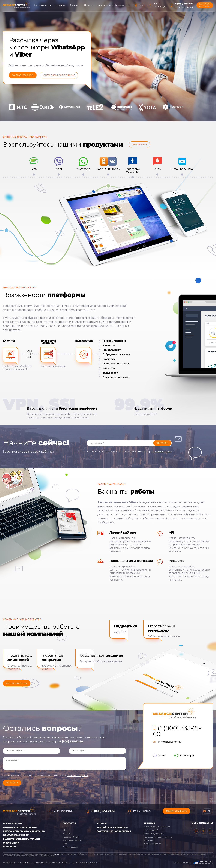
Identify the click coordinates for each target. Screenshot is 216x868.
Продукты (59, 5)
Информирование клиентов (157, 827)
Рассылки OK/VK (71, 837)
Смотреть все (139, 144)
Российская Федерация (112, 827)
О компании (133, 5)
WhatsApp (184, 756)
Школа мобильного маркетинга (24, 831)
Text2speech (149, 840)
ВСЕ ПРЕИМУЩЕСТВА (17, 683)
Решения (74, 5)
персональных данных (161, 452)
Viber (159, 756)
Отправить (162, 443)
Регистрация (176, 7)
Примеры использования (98, 5)
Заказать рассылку (176, 811)
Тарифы (119, 5)
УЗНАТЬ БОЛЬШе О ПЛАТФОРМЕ (59, 75)
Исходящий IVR (151, 830)
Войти (172, 4)
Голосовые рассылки (73, 840)
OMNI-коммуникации (154, 833)
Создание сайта (193, 863)
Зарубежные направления (114, 831)
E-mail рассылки (70, 847)
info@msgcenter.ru (200, 7)
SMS (65, 827)
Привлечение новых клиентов (158, 837)
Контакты (9, 847)
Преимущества (43, 5)
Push (65, 844)
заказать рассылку (23, 75)
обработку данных (54, 854)
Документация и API (16, 835)
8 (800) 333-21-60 (200, 4)
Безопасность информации (21, 839)
